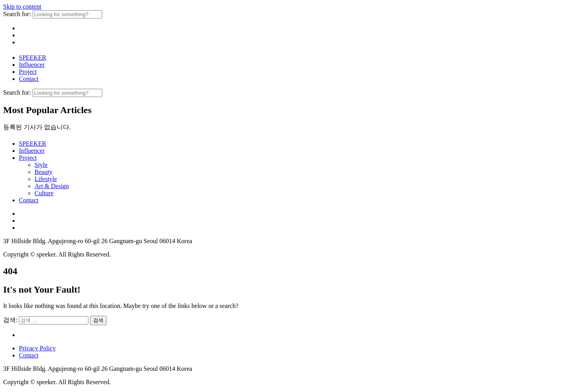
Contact (29, 79)
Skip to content (22, 6)
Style (41, 165)
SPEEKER (32, 58)
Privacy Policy (37, 348)
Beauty (43, 172)
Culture (44, 193)
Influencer (32, 65)
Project (28, 72)
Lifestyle (46, 179)
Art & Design (52, 186)
